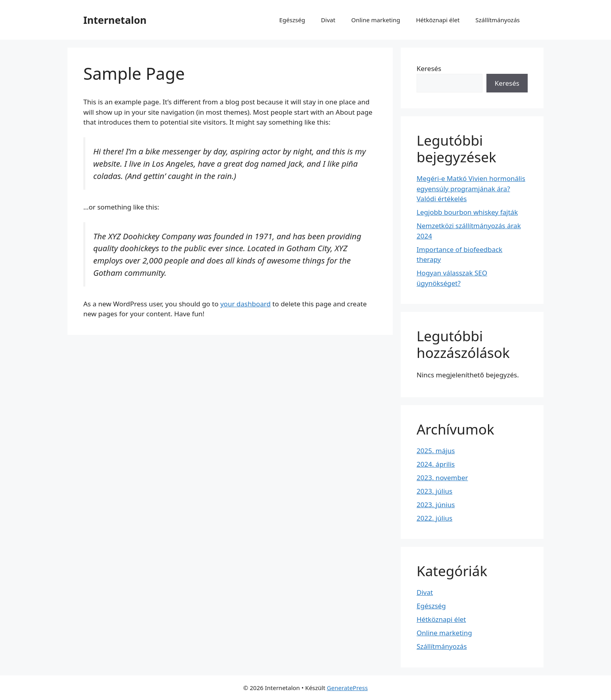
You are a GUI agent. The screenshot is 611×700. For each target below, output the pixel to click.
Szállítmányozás (498, 20)
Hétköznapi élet (438, 20)
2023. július (434, 491)
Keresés (429, 68)
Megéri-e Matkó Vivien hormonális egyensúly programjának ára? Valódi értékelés (471, 188)
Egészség (292, 20)
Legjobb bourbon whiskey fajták (467, 212)
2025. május (436, 451)
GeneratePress (347, 688)
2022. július (434, 518)
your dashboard (245, 304)
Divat (328, 20)
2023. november (442, 478)
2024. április (436, 464)
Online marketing (376, 20)
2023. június (436, 505)
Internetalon (115, 20)
